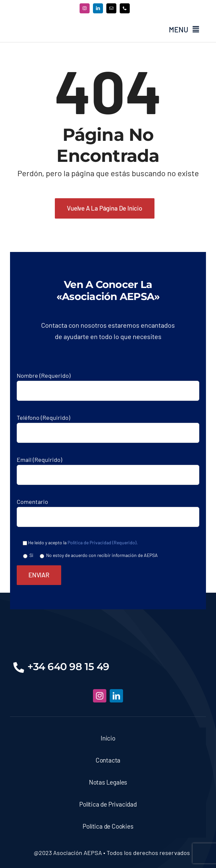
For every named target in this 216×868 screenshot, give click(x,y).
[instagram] (85, 8)
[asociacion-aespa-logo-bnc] (108, 630)
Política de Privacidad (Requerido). (103, 542)
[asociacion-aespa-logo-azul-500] (52, 24)
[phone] (125, 8)
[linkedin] (98, 8)
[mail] (111, 8)
